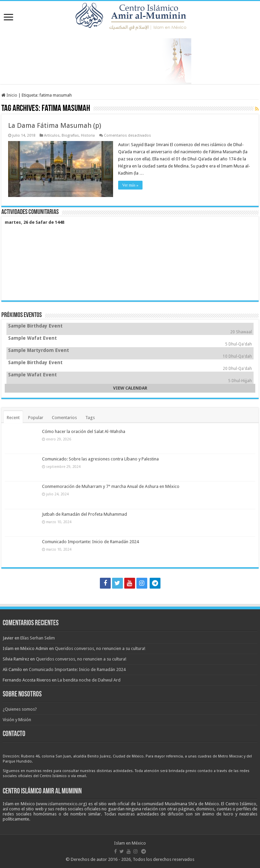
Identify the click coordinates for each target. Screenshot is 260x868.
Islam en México (130, 843)
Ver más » (130, 185)
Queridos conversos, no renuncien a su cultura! (100, 648)
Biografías (70, 135)
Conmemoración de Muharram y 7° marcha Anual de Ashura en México (111, 486)
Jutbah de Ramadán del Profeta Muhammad (84, 514)
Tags (90, 418)
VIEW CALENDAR (130, 388)
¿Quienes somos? (20, 709)
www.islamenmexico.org (61, 804)
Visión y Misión (17, 720)
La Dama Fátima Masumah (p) (55, 125)
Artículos (52, 135)
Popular (36, 418)
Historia (88, 135)
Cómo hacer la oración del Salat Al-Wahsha (84, 431)
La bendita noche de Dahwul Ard (89, 680)
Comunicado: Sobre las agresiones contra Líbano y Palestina (100, 459)
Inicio (9, 95)
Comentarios (64, 418)
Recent (13, 418)
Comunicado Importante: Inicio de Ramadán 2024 (90, 542)
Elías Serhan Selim (38, 638)
